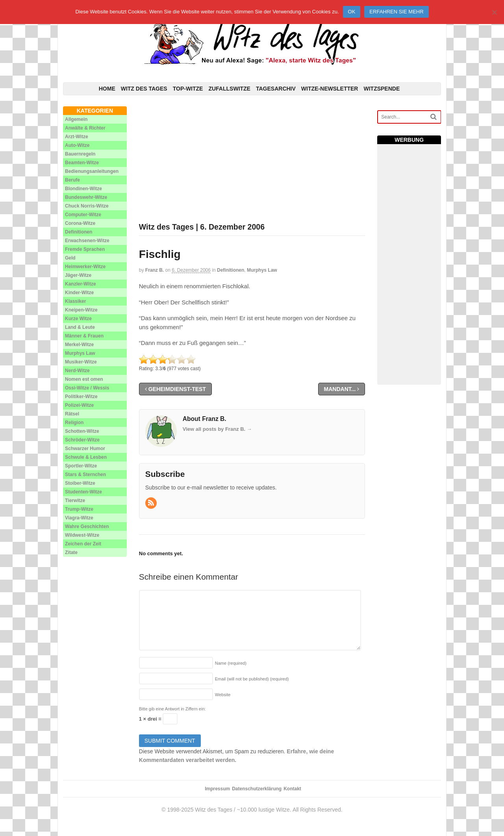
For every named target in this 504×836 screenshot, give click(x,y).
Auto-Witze (77, 145)
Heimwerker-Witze (85, 267)
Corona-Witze (80, 223)
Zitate (71, 552)
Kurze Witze (78, 319)
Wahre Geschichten (87, 526)
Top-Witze (188, 89)
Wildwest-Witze (82, 535)
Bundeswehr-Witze (86, 197)
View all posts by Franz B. (217, 429)
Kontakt (292, 789)
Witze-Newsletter (330, 89)
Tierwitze (75, 500)
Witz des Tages (144, 89)
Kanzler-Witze (81, 284)
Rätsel (72, 414)
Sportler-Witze (81, 466)
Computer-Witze (83, 215)
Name (231, 663)
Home (107, 89)
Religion (74, 423)
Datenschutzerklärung (257, 789)
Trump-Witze (79, 509)
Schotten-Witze (82, 431)
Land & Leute (80, 327)
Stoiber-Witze (80, 483)
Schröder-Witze (82, 440)
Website (223, 695)
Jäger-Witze (78, 275)
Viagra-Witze (79, 518)
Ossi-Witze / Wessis (87, 388)
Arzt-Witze (77, 137)
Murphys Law (262, 270)
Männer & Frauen (84, 336)
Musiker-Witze (81, 362)
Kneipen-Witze (81, 310)
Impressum (217, 789)
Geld (70, 258)
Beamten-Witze (82, 163)
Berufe (72, 180)
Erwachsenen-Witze (87, 241)
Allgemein (76, 119)
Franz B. (155, 270)
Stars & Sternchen (85, 475)
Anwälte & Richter (85, 128)
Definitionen (231, 270)
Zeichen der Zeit (83, 544)
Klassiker (75, 301)
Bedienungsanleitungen (92, 171)
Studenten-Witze (83, 492)
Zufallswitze (229, 89)
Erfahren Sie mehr (396, 12)
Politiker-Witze (81, 397)
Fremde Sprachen (85, 249)
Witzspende (382, 89)
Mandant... (342, 389)
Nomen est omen (84, 379)
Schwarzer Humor (85, 449)
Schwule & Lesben (86, 457)
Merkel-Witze (79, 345)
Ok (352, 12)
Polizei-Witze (79, 405)
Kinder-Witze (79, 293)
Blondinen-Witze (83, 189)
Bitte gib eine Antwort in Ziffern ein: (172, 709)
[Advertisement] (252, 161)
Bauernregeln (80, 154)
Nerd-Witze (77, 371)
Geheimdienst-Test (175, 389)
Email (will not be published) (252, 679)
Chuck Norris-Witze (87, 206)
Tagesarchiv (276, 89)
